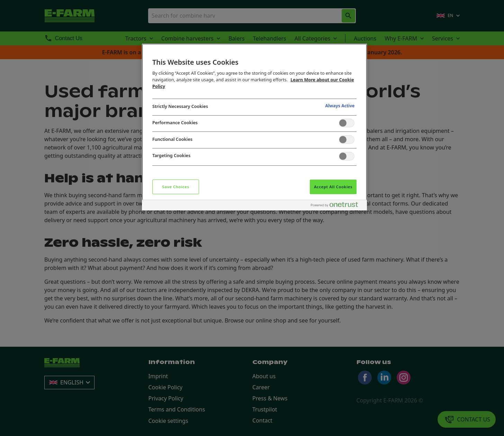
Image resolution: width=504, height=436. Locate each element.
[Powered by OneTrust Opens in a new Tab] (337, 206)
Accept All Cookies (333, 187)
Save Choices (175, 187)
